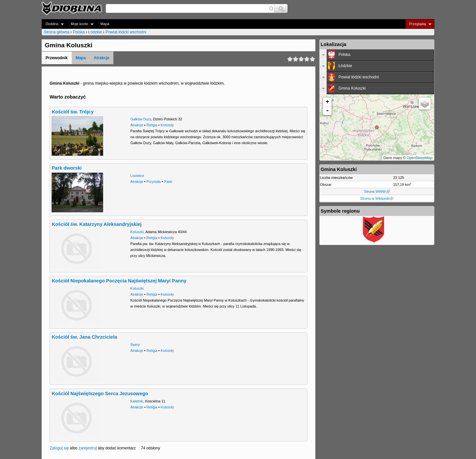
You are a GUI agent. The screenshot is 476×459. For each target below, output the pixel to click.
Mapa (105, 24)
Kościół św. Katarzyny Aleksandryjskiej (97, 224)
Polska (79, 32)
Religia (152, 125)
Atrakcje (101, 58)
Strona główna (57, 32)
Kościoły (167, 125)
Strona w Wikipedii (377, 198)
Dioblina (53, 24)
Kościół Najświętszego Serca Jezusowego (100, 394)
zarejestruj (87, 448)
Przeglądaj (418, 24)
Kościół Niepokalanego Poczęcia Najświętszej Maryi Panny (119, 281)
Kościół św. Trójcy (73, 112)
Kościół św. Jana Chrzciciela (84, 337)
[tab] (377, 55)
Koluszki (137, 232)
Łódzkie (95, 32)
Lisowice (137, 176)
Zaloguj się (59, 448)
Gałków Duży (141, 119)
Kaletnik (137, 401)
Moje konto (80, 24)
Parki (168, 182)
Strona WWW (377, 191)
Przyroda (154, 182)
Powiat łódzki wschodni (126, 32)
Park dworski (67, 168)
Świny (135, 345)
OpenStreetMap (419, 158)
